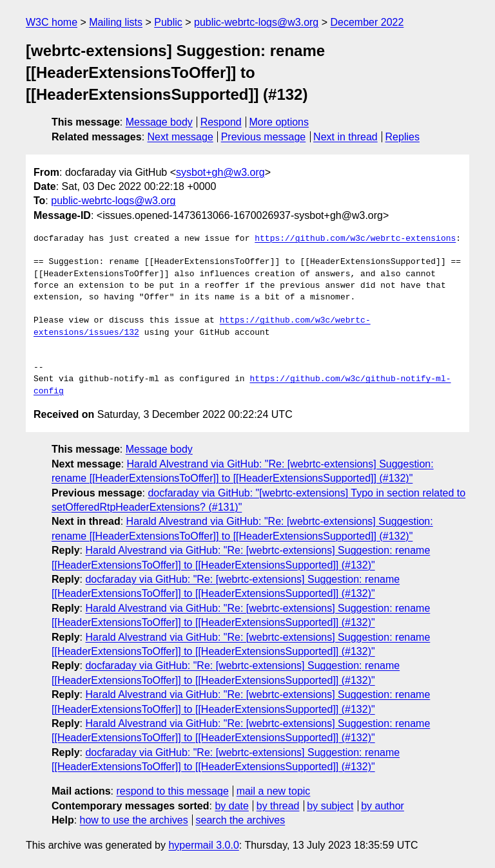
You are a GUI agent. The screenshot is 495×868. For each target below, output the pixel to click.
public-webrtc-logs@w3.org (256, 22)
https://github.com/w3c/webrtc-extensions (355, 239)
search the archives (241, 820)
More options (279, 122)
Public (168, 22)
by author (383, 806)
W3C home (52, 22)
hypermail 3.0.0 (203, 845)
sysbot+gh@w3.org (220, 172)
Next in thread (345, 137)
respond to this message (172, 791)
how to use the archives (134, 820)
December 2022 (367, 22)
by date (231, 806)
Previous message (264, 137)
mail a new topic (274, 791)
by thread (278, 806)
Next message (180, 137)
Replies (403, 137)
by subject (330, 806)
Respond (221, 122)
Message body (159, 122)
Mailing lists (116, 22)
